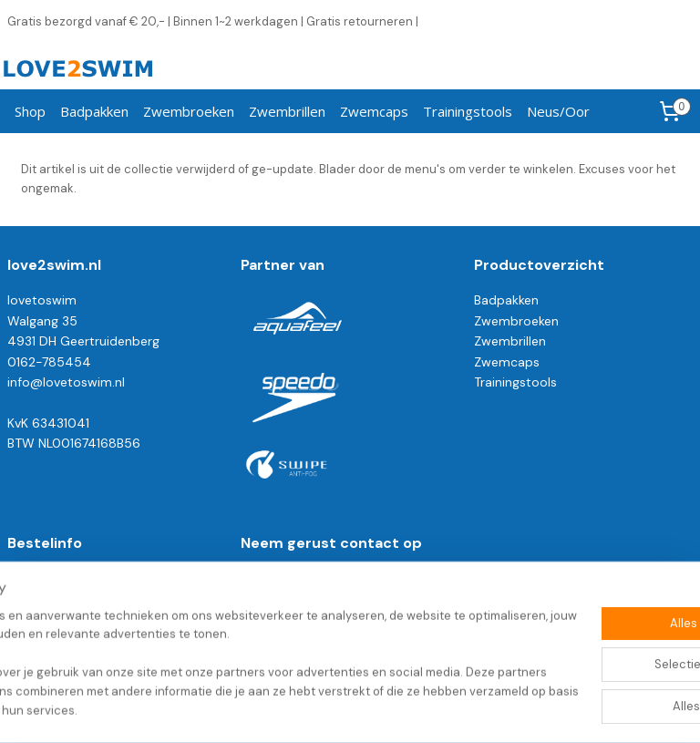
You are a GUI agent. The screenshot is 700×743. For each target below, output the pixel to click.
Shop (30, 111)
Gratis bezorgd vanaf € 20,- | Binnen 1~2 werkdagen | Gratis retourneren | (213, 21)
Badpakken (94, 111)
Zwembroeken (189, 111)
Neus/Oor (558, 111)
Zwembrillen (287, 111)
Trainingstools (468, 111)
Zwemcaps (374, 111)
